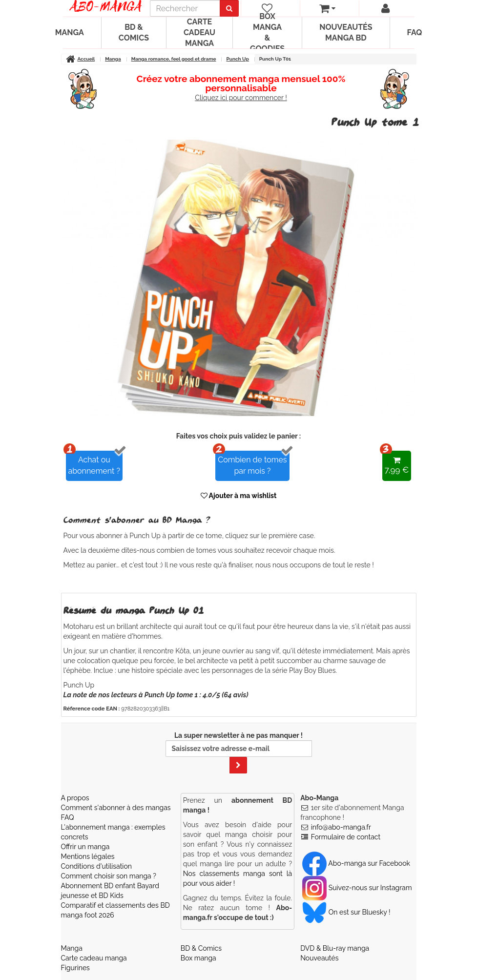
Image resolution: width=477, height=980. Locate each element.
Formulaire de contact (346, 837)
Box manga (198, 958)
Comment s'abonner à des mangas (116, 808)
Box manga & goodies (267, 33)
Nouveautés (319, 958)
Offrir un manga (85, 847)
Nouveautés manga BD (346, 32)
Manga (70, 32)
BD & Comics (134, 32)
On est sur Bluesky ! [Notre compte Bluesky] (346, 912)
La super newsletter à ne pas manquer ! (239, 752)
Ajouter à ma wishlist (239, 496)
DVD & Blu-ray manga (335, 948)
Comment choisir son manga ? (109, 876)
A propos (75, 798)
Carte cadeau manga (199, 32)
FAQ (415, 32)
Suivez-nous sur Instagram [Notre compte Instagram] (357, 888)
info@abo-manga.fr (341, 827)
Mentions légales (88, 856)
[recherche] (185, 8)
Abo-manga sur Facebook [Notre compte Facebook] (356, 863)
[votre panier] (327, 8)
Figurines (75, 968)
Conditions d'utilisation (96, 866)
